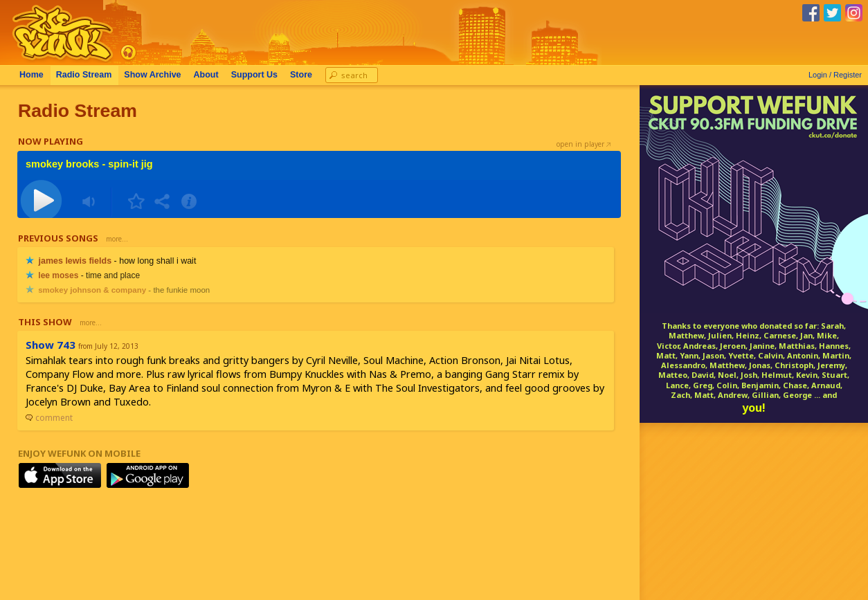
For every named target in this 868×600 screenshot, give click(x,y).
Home (31, 75)
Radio (84, 75)
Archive (152, 75)
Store (301, 75)
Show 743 (51, 345)
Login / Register (835, 75)
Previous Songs (58, 238)
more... (117, 239)
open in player (584, 144)
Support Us (254, 75)
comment (49, 418)
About (206, 75)
